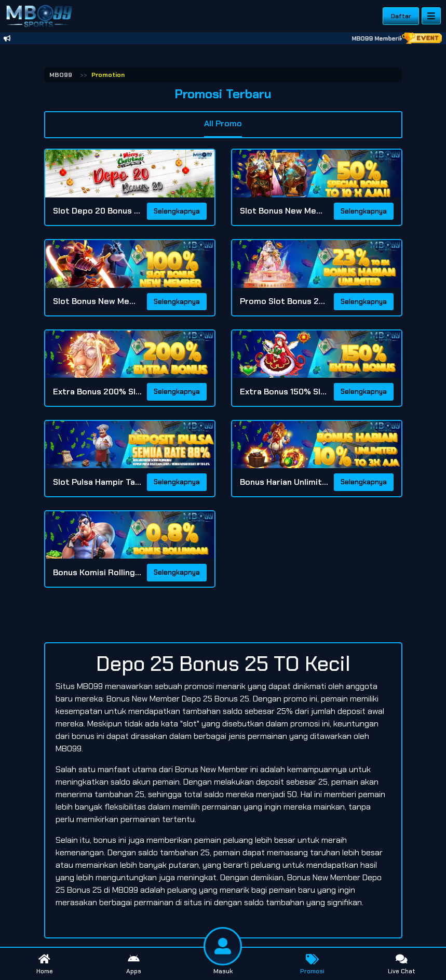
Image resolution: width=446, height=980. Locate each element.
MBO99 (61, 75)
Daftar (401, 16)
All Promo (223, 123)
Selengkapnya (177, 211)
